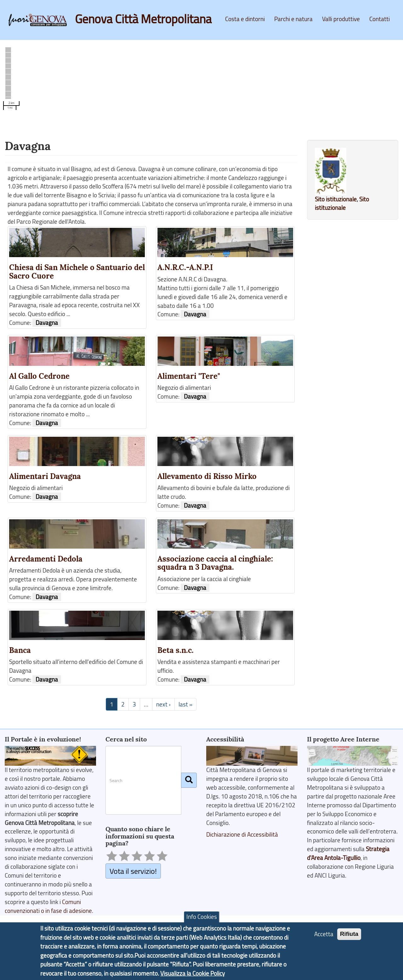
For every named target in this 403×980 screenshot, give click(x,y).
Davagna (47, 323)
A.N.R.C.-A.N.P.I (185, 267)
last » (185, 704)
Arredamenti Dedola (46, 559)
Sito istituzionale (336, 199)
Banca (20, 650)
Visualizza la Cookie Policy (193, 973)
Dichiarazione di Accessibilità (242, 834)
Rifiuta (349, 934)
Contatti (380, 19)
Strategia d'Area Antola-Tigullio (348, 853)
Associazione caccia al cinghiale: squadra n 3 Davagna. (215, 563)
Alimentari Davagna (45, 476)
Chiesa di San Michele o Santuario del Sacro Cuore (77, 272)
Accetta (324, 934)
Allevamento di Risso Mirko (207, 476)
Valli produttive (341, 19)
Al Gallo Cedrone (39, 376)
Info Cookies (202, 917)
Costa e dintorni (245, 19)
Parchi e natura (293, 19)
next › (163, 704)
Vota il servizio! (133, 871)
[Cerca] (189, 780)
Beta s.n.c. (176, 650)
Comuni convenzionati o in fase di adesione (48, 906)
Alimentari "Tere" (189, 376)
